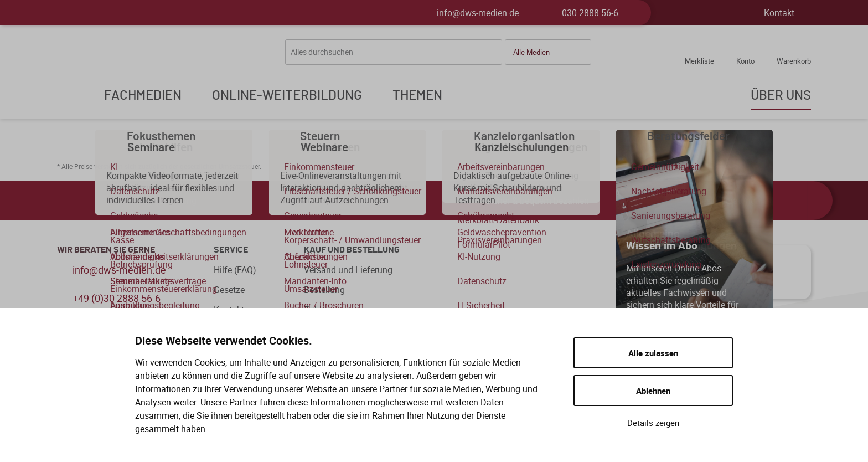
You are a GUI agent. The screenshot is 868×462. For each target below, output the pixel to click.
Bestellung (324, 290)
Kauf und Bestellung (352, 250)
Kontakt (779, 13)
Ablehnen (653, 391)
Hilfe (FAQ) (235, 270)
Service (231, 250)
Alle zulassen (653, 353)
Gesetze (229, 290)
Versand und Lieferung (348, 270)
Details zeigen (653, 423)
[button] (548, 52)
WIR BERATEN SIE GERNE (106, 250)
